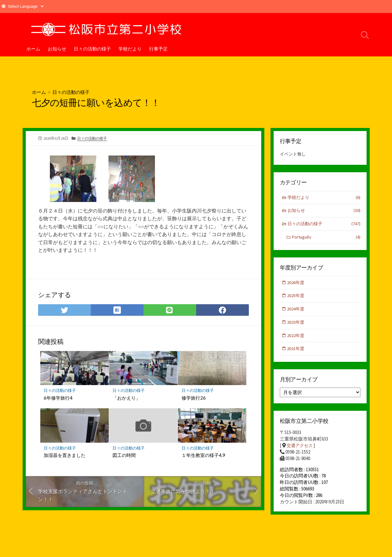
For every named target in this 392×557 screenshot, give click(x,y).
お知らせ (57, 49)
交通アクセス (301, 449)
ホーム (33, 49)
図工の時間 (124, 456)
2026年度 (297, 284)
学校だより (130, 49)
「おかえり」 (127, 398)
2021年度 (297, 351)
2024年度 (297, 311)
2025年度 (297, 298)
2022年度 (297, 338)
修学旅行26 (194, 398)
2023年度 (297, 325)
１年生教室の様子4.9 (203, 456)
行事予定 (158, 49)
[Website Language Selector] (26, 6)
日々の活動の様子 (92, 49)
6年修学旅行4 (58, 398)
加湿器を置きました (65, 456)
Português (326, 238)
